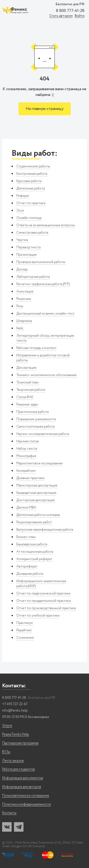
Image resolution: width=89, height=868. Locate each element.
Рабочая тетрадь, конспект (36, 348)
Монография (26, 456)
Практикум (25, 623)
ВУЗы (6, 752)
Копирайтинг (26, 471)
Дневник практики (30, 478)
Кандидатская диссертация (36, 493)
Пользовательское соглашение (26, 796)
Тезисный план (28, 382)
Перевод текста (28, 247)
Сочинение (25, 638)
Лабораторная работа (33, 277)
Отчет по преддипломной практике (44, 601)
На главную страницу (45, 109)
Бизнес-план (26, 537)
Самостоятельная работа (35, 427)
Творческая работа (31, 390)
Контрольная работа (32, 174)
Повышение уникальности (36, 419)
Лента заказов (13, 761)
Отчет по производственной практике (46, 608)
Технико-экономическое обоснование (47, 375)
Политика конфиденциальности (26, 804)
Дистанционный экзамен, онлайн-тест (45, 314)
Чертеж (22, 240)
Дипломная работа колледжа (38, 515)
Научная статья (28, 441)
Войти (80, 16)
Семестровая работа (32, 233)
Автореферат (27, 566)
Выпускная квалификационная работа (45, 530)
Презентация (26, 255)
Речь (20, 306)
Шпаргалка (24, 321)
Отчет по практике (31, 203)
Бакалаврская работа (32, 544)
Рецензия (24, 299)
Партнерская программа (20, 743)
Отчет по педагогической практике (43, 594)
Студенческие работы (33, 166)
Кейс (20, 328)
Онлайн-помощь (29, 218)
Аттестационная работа (35, 552)
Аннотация (25, 292)
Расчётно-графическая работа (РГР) (43, 284)
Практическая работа (33, 412)
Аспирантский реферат (34, 559)
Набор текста (27, 449)
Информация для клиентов (23, 778)
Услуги (7, 726)
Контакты (9, 813)
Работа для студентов (19, 769)
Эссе (20, 211)
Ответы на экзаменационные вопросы (46, 225)
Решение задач (27, 405)
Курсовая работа (29, 181)
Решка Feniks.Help (16, 734)
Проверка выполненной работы (41, 262)
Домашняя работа (30, 574)
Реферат (23, 196)
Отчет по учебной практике (38, 616)
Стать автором (61, 16)
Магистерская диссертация (37, 486)
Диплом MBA (26, 508)
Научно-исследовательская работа (43, 434)
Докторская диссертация (35, 500)
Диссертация (26, 368)
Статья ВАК (25, 397)
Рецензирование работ (34, 522)
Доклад (22, 269)
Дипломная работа (31, 189)
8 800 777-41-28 (70, 11)
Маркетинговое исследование (40, 463)
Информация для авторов (22, 787)
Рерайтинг (24, 630)
